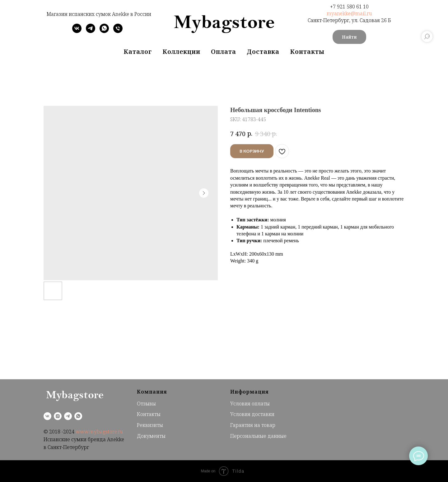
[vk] (77, 31)
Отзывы (146, 404)
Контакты (307, 52)
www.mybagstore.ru (99, 432)
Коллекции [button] (181, 52)
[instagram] (58, 416)
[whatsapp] (104, 31)
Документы (151, 436)
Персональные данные (258, 436)
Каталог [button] (138, 52)
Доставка (263, 52)
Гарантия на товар (253, 425)
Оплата (224, 52)
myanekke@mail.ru (349, 13)
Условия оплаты (250, 404)
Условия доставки (252, 414)
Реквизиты (150, 425)
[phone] (118, 31)
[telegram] (91, 31)
